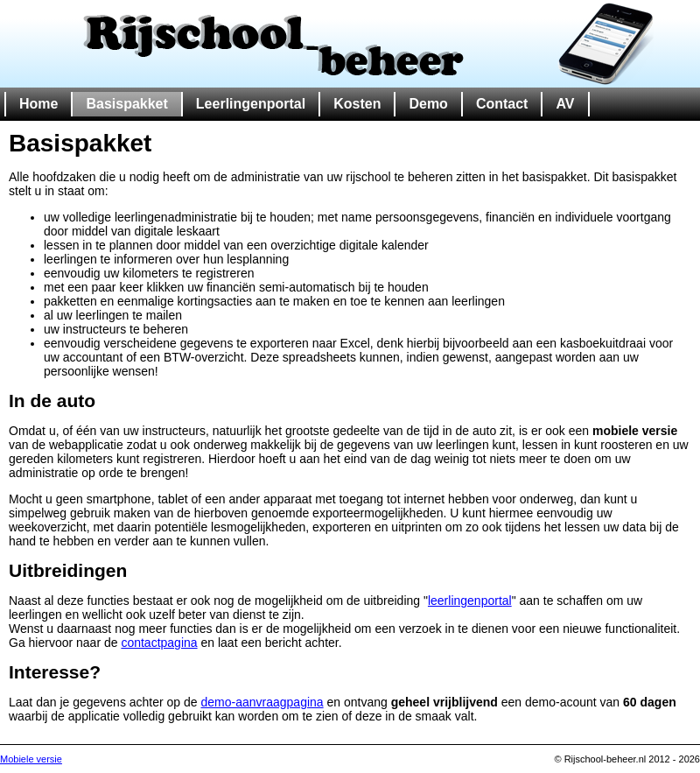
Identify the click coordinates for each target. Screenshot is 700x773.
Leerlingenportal (251, 104)
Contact (502, 104)
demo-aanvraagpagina (262, 702)
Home (38, 104)
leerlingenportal (470, 601)
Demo (428, 104)
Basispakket (126, 104)
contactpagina (159, 643)
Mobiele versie (31, 759)
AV (565, 104)
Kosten (357, 104)
